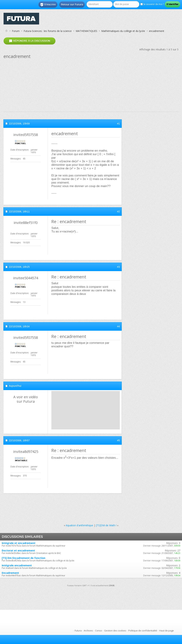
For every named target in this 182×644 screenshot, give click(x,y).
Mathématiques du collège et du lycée (123, 31)
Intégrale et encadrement (19, 543)
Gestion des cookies (115, 631)
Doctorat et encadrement (18, 550)
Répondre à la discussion (30, 41)
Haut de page (167, 631)
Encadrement (10, 573)
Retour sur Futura (72, 4)
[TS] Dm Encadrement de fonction (24, 558)
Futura (78, 631)
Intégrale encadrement (17, 565)
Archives (88, 631)
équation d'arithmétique (79, 525)
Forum (16, 31)
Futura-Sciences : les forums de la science (48, 31)
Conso (99, 631)
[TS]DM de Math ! (106, 525)
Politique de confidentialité (143, 631)
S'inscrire (48, 5)
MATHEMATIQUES (86, 31)
